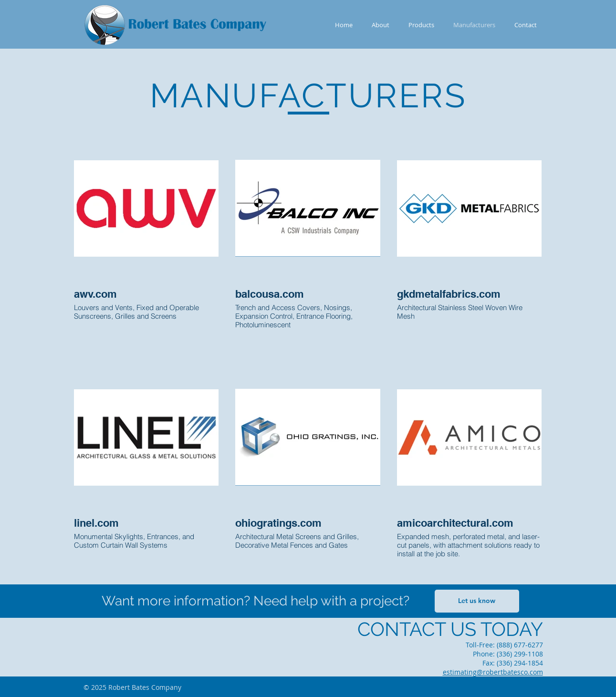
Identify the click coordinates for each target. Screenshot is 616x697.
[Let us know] (477, 601)
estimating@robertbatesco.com (493, 672)
